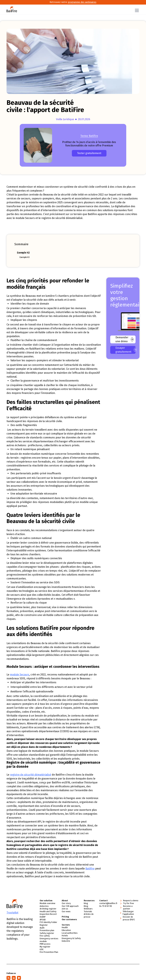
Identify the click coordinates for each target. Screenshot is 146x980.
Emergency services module (49, 940)
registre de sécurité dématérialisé (31, 775)
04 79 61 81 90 (106, 906)
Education (66, 930)
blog (86, 903)
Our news (66, 911)
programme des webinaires (82, 2)
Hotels (65, 936)
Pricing (65, 917)
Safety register (47, 933)
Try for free (129, 903)
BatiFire (90, 869)
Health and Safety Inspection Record (48, 913)
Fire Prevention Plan (49, 952)
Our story (66, 903)
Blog (86, 906)
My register (45, 947)
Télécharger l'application (128, 913)
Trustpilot (12, 913)
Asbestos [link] (44, 906)
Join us (65, 909)
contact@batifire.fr (108, 903)
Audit (42, 928)
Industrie (66, 941)
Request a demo (131, 901)
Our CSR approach (70, 906)
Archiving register (48, 909)
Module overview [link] (47, 903)
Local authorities (70, 933)
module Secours (20, 675)
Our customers (69, 920)
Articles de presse (89, 916)
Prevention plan (47, 931)
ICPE (42, 949)
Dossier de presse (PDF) (129, 918)
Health (65, 928)
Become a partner (128, 907)
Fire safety (45, 936)
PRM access (45, 944)
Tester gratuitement (89, 153)
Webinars (88, 909)
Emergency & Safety (71, 938)
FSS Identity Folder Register (48, 924)
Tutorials (88, 911)
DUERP (43, 917)
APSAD (43, 920)
